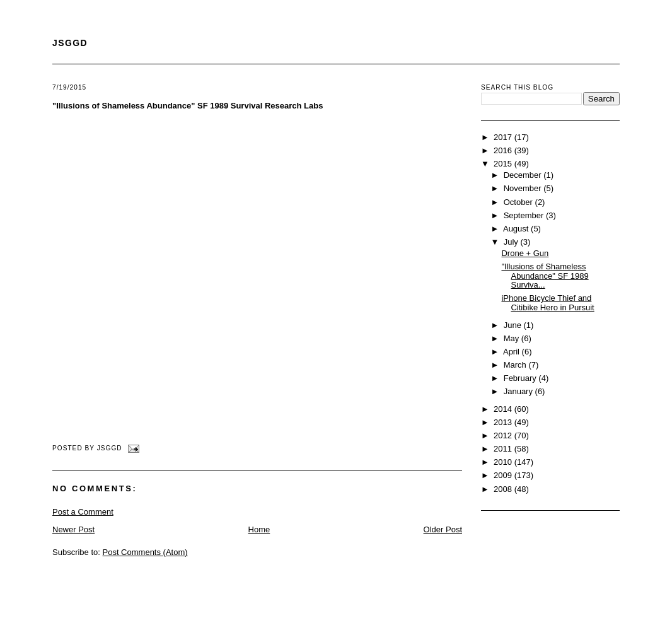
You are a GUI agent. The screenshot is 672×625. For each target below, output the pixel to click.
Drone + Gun (525, 253)
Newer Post (73, 529)
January (519, 391)
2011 (504, 449)
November (524, 188)
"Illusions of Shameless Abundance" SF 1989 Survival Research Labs (188, 106)
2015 (504, 164)
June (514, 325)
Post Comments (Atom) (145, 552)
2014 (504, 409)
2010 (504, 462)
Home (259, 529)
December (524, 175)
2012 (504, 435)
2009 (504, 475)
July (512, 242)
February (521, 378)
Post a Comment (83, 512)
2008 (504, 489)
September (525, 215)
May (513, 338)
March (516, 365)
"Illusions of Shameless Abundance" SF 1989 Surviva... (545, 276)
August (517, 229)
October (519, 202)
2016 (504, 150)
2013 (504, 422)
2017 (504, 137)
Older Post (443, 529)
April (513, 352)
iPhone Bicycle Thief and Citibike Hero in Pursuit (547, 303)
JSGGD (70, 43)
